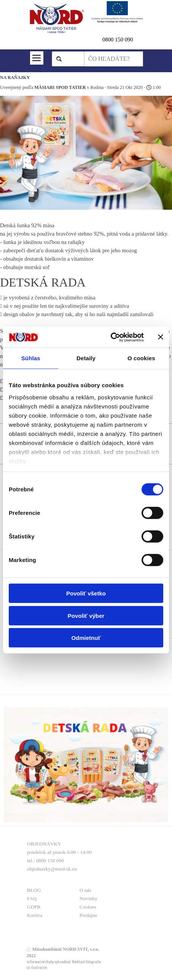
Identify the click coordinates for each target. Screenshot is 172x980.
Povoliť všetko (86, 593)
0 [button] (104, 40)
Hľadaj (72, 59)
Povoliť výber (86, 615)
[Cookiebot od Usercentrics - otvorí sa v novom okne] (111, 337)
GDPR (34, 907)
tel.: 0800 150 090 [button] (45, 860)
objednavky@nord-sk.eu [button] (52, 869)
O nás (85, 890)
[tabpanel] (123, 40)
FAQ (32, 898)
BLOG (34, 890)
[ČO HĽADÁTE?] (114, 59)
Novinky (88, 898)
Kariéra (35, 915)
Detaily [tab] (86, 358)
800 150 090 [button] (119, 40)
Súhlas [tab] (31, 358)
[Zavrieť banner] (161, 337)
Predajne (88, 915)
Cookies (88, 907)
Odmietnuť (86, 638)
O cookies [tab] (141, 358)
